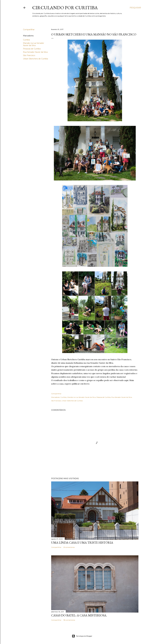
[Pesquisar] (135, 8)
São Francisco (29, 55)
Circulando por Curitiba (65, 8)
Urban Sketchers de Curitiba (35, 59)
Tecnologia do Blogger (82, 636)
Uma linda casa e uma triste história (82, 543)
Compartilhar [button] (29, 30)
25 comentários (69, 547)
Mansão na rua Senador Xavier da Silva (34, 44)
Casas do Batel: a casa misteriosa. (79, 615)
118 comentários (69, 620)
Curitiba (26, 40)
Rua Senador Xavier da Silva (35, 52)
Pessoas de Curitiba (32, 49)
